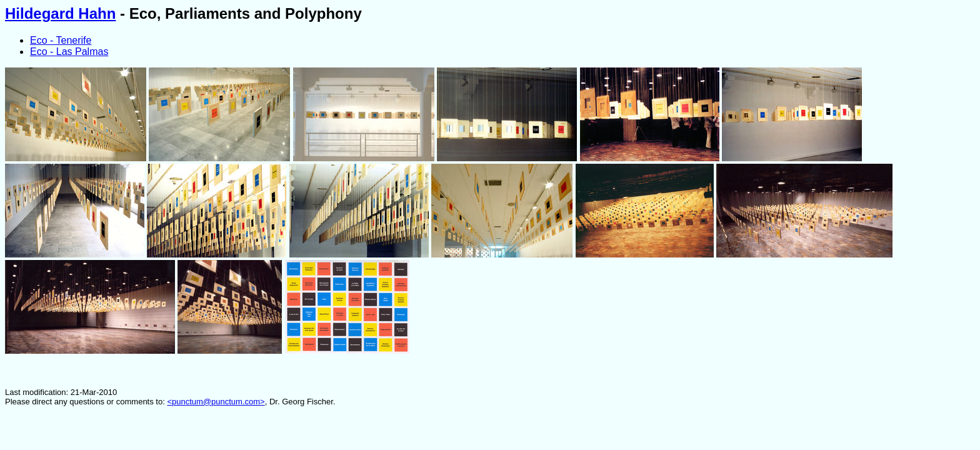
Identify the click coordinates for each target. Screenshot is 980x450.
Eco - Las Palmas (69, 52)
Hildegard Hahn (60, 13)
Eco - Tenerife (61, 40)
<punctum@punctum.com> (216, 402)
